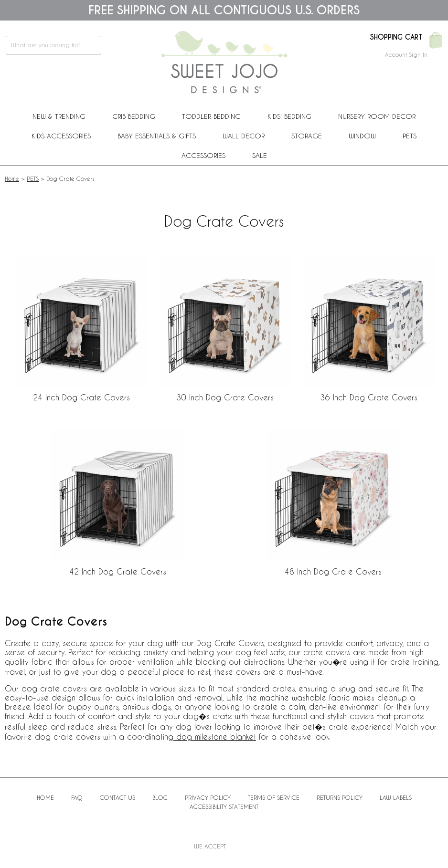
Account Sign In (406, 54)
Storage (307, 136)
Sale (260, 155)
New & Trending (59, 116)
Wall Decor (244, 136)
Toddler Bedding (211, 116)
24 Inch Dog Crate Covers (81, 397)
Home (12, 178)
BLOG (160, 797)
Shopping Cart (396, 37)
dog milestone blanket (215, 737)
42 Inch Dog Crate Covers (118, 571)
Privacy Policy (208, 797)
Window (362, 136)
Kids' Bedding (289, 116)
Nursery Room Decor (377, 116)
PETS (410, 136)
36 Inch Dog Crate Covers (369, 397)
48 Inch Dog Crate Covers (333, 571)
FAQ (77, 797)
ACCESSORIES (203, 155)
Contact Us (117, 797)
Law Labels (396, 797)
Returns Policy (340, 797)
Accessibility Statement (224, 806)
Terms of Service (274, 797)
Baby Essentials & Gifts (157, 136)
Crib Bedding (134, 116)
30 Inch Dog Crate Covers (225, 397)
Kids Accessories (61, 136)
